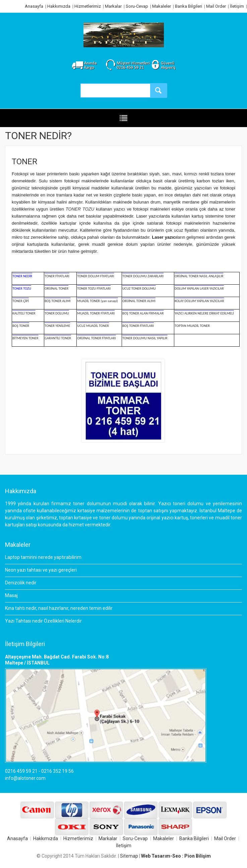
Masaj (11, 595)
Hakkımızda (59, 6)
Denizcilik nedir (21, 583)
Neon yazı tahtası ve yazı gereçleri (41, 570)
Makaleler (162, 6)
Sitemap (129, 856)
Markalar (113, 6)
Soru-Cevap (137, 6)
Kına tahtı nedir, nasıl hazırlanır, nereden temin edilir (59, 608)
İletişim (237, 6)
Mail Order (216, 6)
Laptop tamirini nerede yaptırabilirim (43, 557)
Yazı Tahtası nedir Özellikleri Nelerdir (43, 621)
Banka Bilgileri (189, 6)
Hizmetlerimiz (88, 6)
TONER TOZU (80, 209)
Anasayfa (34, 6)
